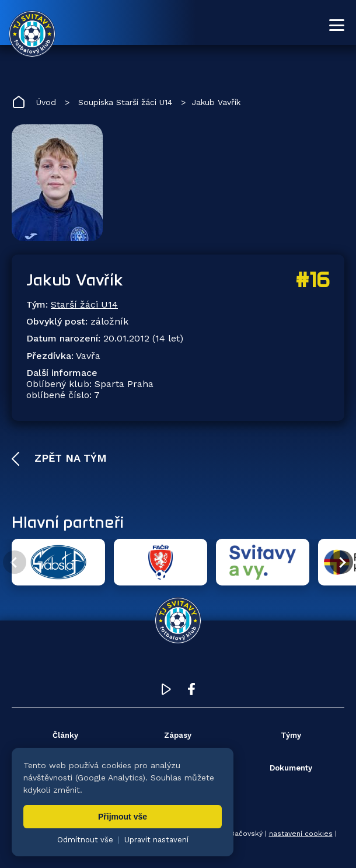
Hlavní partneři (68, 522)
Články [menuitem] (65, 735)
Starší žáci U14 (84, 304)
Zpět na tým (69, 458)
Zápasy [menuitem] (178, 735)
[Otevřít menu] (337, 25)
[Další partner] (341, 562)
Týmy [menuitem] (291, 735)
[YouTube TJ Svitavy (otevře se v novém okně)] (166, 692)
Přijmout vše (123, 817)
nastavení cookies (301, 834)
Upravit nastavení (156, 840)
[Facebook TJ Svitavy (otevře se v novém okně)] (191, 692)
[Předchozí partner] (15, 562)
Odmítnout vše (85, 840)
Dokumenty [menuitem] (291, 768)
